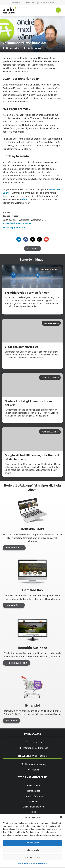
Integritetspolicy (39, 863)
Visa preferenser (33, 857)
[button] (61, 817)
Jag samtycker (32, 843)
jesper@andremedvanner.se (17, 223)
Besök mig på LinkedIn (14, 228)
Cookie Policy (23, 863)
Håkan (25, 200)
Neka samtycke (32, 850)
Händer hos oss (34, 48)
